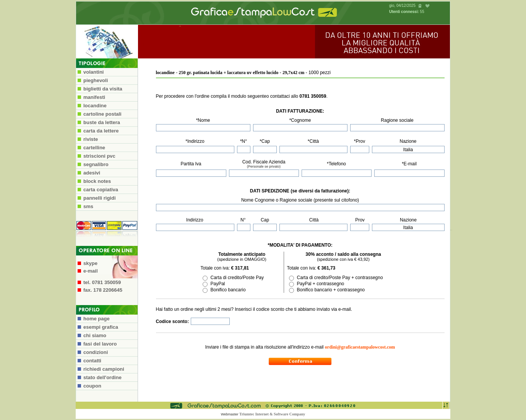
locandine (165, 73)
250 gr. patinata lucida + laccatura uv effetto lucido (229, 73)
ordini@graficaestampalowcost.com (360, 347)
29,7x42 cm (293, 73)
